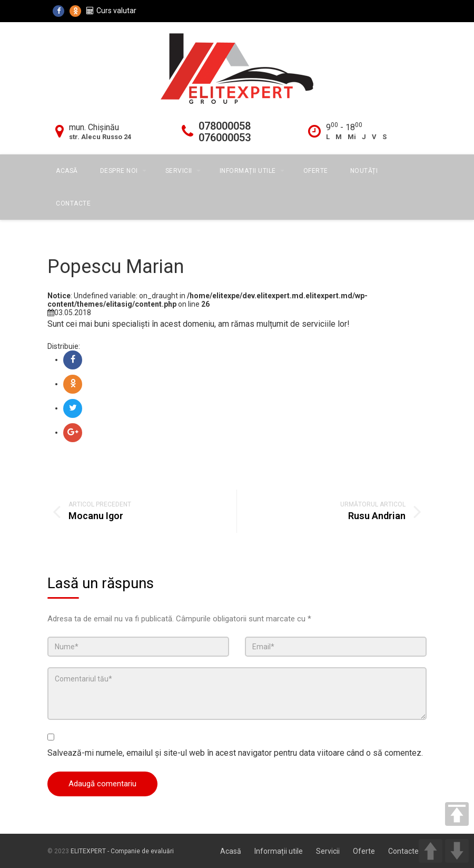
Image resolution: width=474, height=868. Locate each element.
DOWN (457, 851)
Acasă (67, 171)
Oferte (316, 171)
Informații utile (248, 171)
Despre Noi (119, 171)
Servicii (179, 171)
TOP (457, 814)
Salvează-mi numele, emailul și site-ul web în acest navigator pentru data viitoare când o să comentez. (235, 753)
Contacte (73, 203)
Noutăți (364, 171)
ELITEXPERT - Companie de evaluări (122, 851)
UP (431, 851)
